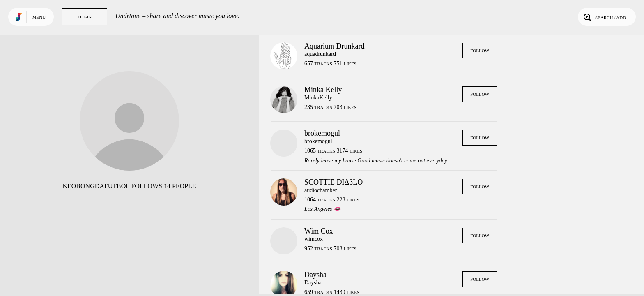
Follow (480, 51)
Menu (39, 17)
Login (85, 17)
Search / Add (604, 17)
